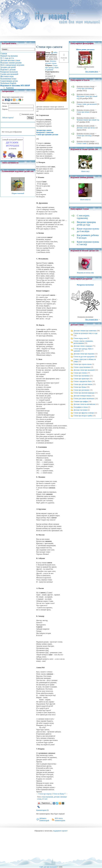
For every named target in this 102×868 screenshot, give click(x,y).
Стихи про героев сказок (82, 364)
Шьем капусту (85, 199)
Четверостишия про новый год (88, 120)
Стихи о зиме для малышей (87, 104)
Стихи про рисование (81, 390)
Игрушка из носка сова (85, 273)
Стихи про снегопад (84, 136)
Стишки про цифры (81, 401)
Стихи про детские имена (83, 384)
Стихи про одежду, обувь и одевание (52, 67)
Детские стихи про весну (86, 128)
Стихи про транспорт (81, 379)
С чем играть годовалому (83, 217)
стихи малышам (47, 797)
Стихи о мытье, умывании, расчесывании (83, 342)
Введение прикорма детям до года (86, 223)
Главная (37, 13)
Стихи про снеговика (84, 88)
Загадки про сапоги (44, 130)
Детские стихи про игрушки (84, 354)
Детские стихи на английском (84, 404)
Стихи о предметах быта (82, 381)
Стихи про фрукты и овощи (84, 413)
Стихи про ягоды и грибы (83, 416)
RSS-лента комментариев (60, 819)
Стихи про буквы (80, 387)
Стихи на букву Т (59, 794)
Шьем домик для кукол (85, 50)
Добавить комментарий (44, 819)
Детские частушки (80, 410)
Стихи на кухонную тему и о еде (85, 333)
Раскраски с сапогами (45, 132)
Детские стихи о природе (83, 346)
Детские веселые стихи (51, 13)
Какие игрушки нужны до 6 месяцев (88, 230)
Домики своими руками (85, 67)
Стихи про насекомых (82, 376)
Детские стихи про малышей (84, 370)
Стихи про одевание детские (47, 135)
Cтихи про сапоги (69, 13)
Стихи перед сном (80, 338)
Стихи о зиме (82, 143)
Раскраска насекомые (85, 285)
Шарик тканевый (18, 193)
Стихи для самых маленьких (84, 399)
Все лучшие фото (92, 71)
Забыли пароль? (8, 118)
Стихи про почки (83, 112)
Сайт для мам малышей (48, 867)
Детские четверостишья (82, 396)
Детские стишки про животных (85, 331)
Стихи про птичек (80, 373)
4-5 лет (45, 799)
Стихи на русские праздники (84, 357)
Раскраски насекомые (85, 317)
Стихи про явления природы (84, 393)
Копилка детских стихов (51, 62)
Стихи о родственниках (82, 367)
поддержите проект (60, 831)
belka (55, 53)
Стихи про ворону (45, 794)
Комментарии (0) (42, 810)
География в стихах (81, 407)
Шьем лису (85, 171)
